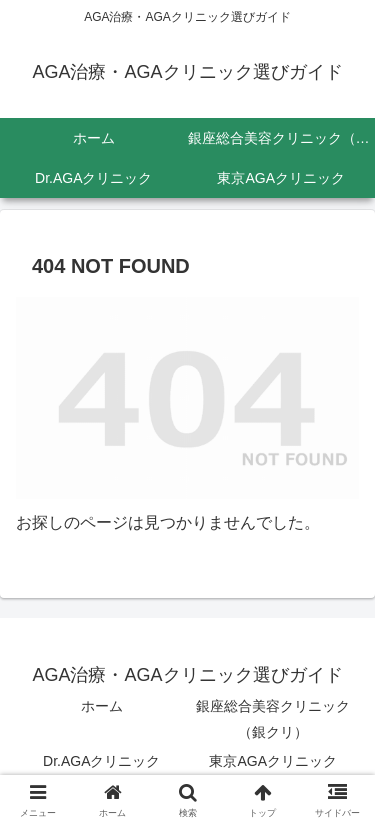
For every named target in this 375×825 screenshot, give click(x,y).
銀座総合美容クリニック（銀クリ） (273, 718)
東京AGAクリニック (273, 761)
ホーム (102, 706)
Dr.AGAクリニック (101, 761)
